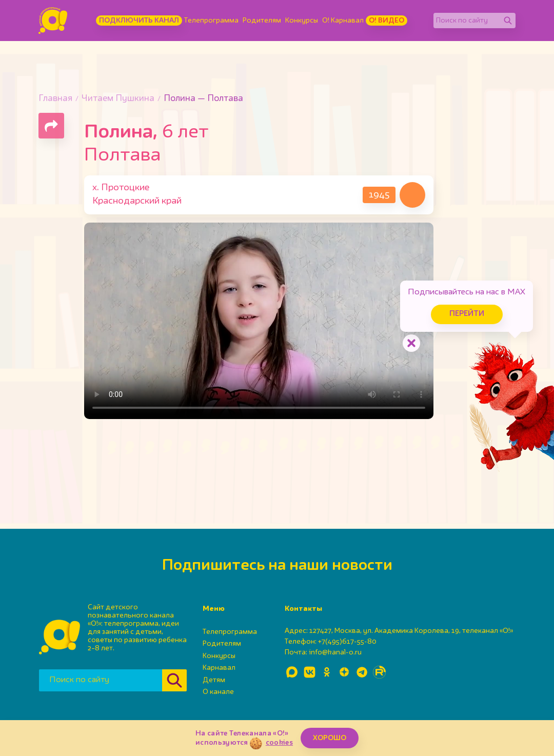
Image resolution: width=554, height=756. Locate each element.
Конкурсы (302, 21)
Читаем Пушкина (118, 99)
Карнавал (219, 668)
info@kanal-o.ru (335, 652)
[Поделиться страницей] (51, 126)
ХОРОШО (330, 738)
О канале (218, 692)
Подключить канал (139, 21)
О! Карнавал (343, 21)
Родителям (262, 21)
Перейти (467, 314)
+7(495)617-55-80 (347, 642)
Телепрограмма (211, 21)
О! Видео (387, 21)
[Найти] (508, 21)
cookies (279, 743)
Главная (55, 99)
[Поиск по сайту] (467, 21)
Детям (214, 680)
